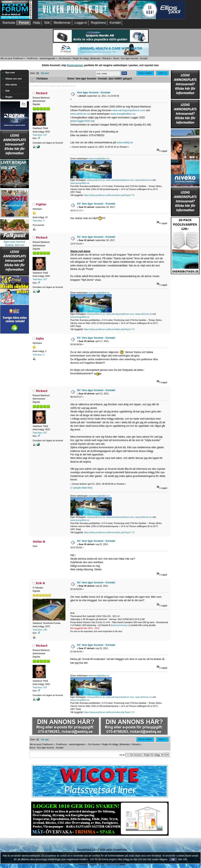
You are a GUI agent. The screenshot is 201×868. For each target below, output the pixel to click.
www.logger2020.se (82, 121)
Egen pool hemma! (15, 242)
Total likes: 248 (40, 630)
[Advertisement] (15, 396)
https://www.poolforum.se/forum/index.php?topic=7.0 (109, 195)
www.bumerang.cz (120, 625)
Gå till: (122, 755)
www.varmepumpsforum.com (129, 110)
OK (173, 859)
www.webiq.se (125, 143)
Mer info (183, 859)
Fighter (41, 204)
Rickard (106, 58)
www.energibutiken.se (123, 114)
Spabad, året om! (15, 245)
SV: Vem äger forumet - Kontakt (96, 204)
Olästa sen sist (13, 79)
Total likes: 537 (40, 135)
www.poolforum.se (96, 180)
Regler (9, 97)
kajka (40, 338)
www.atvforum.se (80, 114)
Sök (7, 91)
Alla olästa (11, 85)
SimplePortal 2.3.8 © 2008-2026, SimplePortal (102, 850)
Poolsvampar (75, 65)
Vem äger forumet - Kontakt (94, 93)
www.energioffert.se (80, 183)
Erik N (41, 583)
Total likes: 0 (39, 221)
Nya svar (10, 72)
